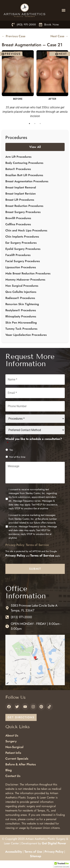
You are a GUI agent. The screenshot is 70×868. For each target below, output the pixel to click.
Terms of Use (33, 852)
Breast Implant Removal (21, 187)
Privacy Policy (15, 545)
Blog (9, 770)
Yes (11, 450)
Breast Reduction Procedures (24, 206)
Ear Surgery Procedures (21, 243)
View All (35, 147)
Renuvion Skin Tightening (22, 304)
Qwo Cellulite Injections (21, 292)
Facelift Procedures (18, 255)
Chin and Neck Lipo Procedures (26, 230)
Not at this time (17, 457)
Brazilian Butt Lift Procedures (24, 175)
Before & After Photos (21, 764)
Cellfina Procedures (18, 224)
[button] (63, 10)
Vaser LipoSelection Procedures (26, 335)
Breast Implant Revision (21, 194)
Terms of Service (37, 545)
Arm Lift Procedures (18, 157)
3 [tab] (40, 124)
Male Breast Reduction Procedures (28, 273)
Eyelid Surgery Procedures (23, 249)
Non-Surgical (14, 747)
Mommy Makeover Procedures (25, 280)
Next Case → (59, 36)
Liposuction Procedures (21, 267)
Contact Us (13, 776)
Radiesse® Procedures (20, 298)
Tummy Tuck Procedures (21, 329)
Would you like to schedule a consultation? (34, 441)
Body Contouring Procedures (24, 163)
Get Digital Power (54, 843)
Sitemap (36, 856)
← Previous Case (14, 36)
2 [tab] (35, 124)
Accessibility (14, 852)
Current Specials (17, 759)
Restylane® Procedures (21, 310)
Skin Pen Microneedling (21, 323)
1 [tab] (30, 124)
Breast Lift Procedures (20, 200)
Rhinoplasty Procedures (21, 316)
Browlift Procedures (18, 218)
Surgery (11, 741)
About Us (12, 735)
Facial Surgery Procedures (23, 261)
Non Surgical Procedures (22, 286)
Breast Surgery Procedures (23, 212)
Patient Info (13, 753)
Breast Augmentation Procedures (27, 181)
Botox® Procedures (18, 169)
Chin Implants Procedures (22, 237)
